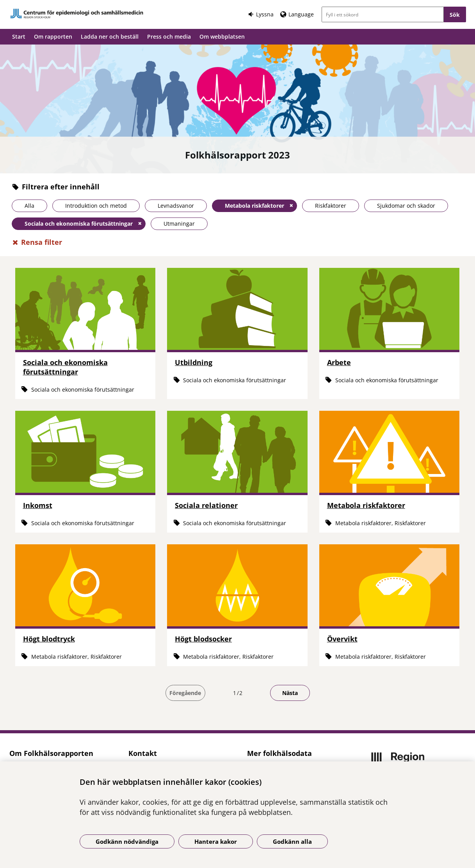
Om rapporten (53, 37)
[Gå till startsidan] (77, 13)
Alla (29, 206)
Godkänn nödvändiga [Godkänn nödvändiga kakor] (127, 841)
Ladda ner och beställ (110, 37)
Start (19, 37)
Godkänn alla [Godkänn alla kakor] (292, 841)
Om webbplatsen (222, 37)
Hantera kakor (216, 841)
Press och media (169, 37)
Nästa (290, 693)
